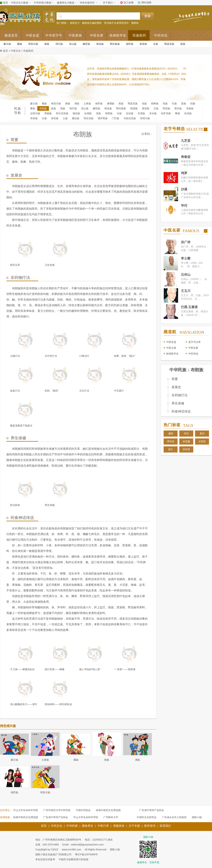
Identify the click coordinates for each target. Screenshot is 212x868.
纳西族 (109, 113)
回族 (193, 103)
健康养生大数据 (66, 3)
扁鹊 (171, 433)
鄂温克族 (169, 44)
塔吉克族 (89, 118)
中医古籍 (171, 348)
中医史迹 (33, 35)
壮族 (174, 103)
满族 (77, 103)
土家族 (87, 103)
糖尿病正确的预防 (92, 23)
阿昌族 (166, 108)
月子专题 (134, 826)
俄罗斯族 (103, 118)
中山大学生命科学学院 (26, 810)
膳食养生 (88, 826)
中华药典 (72, 826)
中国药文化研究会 (147, 817)
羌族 (98, 113)
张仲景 (186, 449)
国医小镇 (197, 817)
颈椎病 (135, 23)
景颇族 (48, 113)
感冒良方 (75, 23)
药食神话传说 (181, 411)
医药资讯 (150, 826)
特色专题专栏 (87, 3)
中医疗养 (103, 826)
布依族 (34, 118)
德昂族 (130, 44)
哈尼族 (188, 113)
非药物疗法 (179, 395)
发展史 (176, 387)
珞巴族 (59, 44)
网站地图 (146, 2)
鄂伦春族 (115, 44)
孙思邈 (186, 441)
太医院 (202, 441)
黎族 (178, 113)
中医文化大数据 (20, 3)
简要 (175, 379)
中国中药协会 (83, 810)
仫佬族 (88, 113)
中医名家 (97, 35)
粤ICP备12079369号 (86, 854)
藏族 (20, 44)
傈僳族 (111, 103)
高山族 (73, 44)
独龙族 (100, 44)
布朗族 (43, 108)
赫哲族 (86, 44)
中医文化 (16, 51)
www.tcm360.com (71, 849)
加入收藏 (129, 2)
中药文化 (57, 826)
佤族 (144, 103)
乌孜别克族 (130, 118)
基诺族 (143, 44)
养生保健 (178, 403)
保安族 (55, 118)
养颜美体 (119, 826)
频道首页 (11, 35)
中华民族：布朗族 (186, 370)
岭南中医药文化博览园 (108, 810)
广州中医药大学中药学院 (57, 810)
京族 (156, 44)
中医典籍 (75, 35)
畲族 (54, 108)
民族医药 (139, 35)
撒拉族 (76, 118)
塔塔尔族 (145, 118)
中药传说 (161, 35)
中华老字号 (54, 35)
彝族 (33, 108)
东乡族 (153, 113)
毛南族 (190, 108)
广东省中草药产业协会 (152, 810)
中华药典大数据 (43, 3)
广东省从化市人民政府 (174, 817)
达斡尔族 (35, 113)
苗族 (184, 103)
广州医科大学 (111, 817)
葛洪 (202, 433)
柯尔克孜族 (62, 113)
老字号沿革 (195, 342)
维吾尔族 (33, 44)
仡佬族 (141, 113)
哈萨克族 (166, 113)
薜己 (171, 449)
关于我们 (108, 3)
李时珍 (171, 441)
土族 (65, 118)
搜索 (148, 16)
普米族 (178, 108)
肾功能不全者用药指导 (116, 23)
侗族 (63, 108)
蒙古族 (7, 44)
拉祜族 (130, 113)
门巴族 (116, 118)
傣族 (47, 44)
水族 (119, 113)
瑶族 (165, 103)
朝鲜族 (155, 103)
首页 (5, 3)
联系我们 (165, 826)
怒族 (183, 44)
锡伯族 (76, 113)
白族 (44, 118)
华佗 (186, 433)
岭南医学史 (118, 35)
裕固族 (134, 108)
